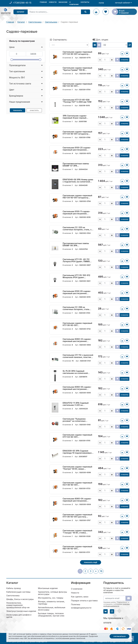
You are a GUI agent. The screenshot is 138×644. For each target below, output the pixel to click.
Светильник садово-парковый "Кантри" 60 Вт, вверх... (77, 468)
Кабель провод (14, 588)
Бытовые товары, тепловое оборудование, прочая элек (51, 615)
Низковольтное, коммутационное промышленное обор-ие (18, 605)
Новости (53, 2)
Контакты (85, 2)
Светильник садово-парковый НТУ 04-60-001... (77, 436)
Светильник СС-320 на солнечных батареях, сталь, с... (78, 229)
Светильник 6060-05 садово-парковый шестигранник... (77, 388)
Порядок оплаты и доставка (84, 601)
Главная (43, 2)
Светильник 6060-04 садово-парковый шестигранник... (77, 500)
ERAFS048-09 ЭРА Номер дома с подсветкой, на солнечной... (78, 181)
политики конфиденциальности (117, 605)
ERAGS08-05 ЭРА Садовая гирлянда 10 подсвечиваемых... (78, 452)
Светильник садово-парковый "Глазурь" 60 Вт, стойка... (77, 532)
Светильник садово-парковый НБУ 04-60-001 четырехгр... (77, 197)
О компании (74, 3)
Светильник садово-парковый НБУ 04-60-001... (77, 85)
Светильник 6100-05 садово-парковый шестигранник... (77, 292)
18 (101, 571)
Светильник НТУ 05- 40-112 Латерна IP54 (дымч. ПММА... (77, 260)
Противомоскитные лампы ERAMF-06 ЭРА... (76, 244)
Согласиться (120, 636)
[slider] (12, 60)
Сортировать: (58, 40)
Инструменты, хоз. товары (51, 598)
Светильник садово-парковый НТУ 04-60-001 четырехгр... (77, 53)
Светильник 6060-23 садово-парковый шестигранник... (77, 340)
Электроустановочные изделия (21, 611)
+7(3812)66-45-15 (22, 3)
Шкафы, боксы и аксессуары (20, 599)
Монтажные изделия (48, 588)
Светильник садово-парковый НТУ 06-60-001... (77, 324)
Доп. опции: (101, 40)
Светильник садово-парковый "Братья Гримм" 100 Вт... (77, 69)
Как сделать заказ (80, 597)
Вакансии (63, 2)
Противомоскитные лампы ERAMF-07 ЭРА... (76, 165)
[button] (26, 47)
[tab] (26, 41)
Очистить (34, 110)
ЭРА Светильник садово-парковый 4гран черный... (75, 117)
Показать (17, 110)
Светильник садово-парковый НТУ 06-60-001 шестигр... (77, 516)
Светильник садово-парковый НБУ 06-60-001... (77, 548)
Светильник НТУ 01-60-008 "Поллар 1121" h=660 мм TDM (77, 101)
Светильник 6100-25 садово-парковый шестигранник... (77, 149)
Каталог (21, 12)
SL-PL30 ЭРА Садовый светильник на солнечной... (76, 372)
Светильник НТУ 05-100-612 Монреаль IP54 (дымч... (76, 276)
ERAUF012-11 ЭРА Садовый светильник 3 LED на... (76, 404)
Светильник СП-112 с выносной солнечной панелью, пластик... (78, 356)
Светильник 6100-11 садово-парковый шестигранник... (76, 213)
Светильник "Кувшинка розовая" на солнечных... (75, 420)
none (101, 3)
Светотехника (13, 596)
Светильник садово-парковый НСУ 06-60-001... (77, 484)
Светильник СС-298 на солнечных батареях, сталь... (77, 308)
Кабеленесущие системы (18, 592)
